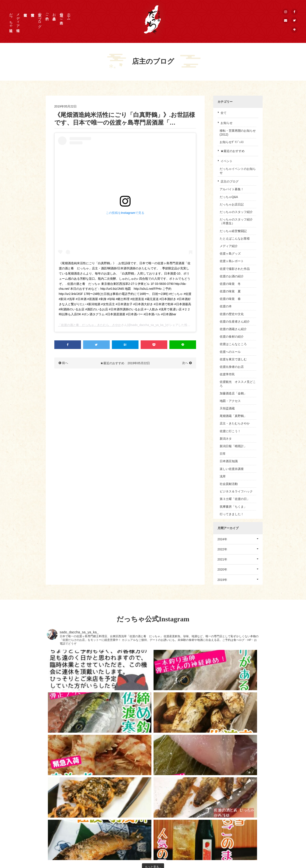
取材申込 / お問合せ (231, 808)
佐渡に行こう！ (230, 431)
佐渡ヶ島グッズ (230, 254)
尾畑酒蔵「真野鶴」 (233, 416)
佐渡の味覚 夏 (230, 291)
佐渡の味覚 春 (230, 299)
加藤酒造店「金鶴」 (233, 393)
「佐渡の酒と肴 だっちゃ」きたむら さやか (90, 325)
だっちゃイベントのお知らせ (238, 171)
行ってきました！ (232, 514)
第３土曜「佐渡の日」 (235, 499)
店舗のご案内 (62, 15)
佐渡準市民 (227, 374)
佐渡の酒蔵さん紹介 (233, 329)
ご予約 (47, 13)
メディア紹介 (229, 246)
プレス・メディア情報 (233, 802)
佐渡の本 (226, 306)
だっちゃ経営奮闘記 (233, 231)
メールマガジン (228, 840)
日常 (223, 454)
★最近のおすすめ (233, 151)
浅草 (223, 476)
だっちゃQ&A (229, 197)
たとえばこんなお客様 (235, 239)
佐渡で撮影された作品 (235, 269)
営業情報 (181, 829)
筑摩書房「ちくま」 (233, 507)
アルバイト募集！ (232, 189)
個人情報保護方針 (230, 813)
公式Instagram (227, 829)
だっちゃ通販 (11, 19)
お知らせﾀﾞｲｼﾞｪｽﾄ (232, 142)
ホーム (69, 15)
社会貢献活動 (229, 484)
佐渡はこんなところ (233, 344)
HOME (179, 802)
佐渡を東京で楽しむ (233, 359)
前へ (65, 363)
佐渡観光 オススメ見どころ (238, 384)
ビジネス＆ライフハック (236, 491)
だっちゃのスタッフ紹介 (236, 212)
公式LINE (224, 835)
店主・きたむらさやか (235, 423)
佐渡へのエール (230, 352)
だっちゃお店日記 (232, 204)
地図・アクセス (230, 401)
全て (224, 113)
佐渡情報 (181, 835)
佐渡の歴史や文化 (232, 314)
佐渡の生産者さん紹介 (235, 322)
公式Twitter (225, 824)
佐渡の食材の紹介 (232, 337)
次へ (185, 363)
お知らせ (227, 123)
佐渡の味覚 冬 (230, 284)
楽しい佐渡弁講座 (232, 469)
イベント (227, 161)
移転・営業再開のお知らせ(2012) (238, 133)
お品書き (54, 15)
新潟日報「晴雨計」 (233, 446)
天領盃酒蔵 (227, 408)
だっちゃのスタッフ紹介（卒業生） (236, 221)
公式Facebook (227, 818)
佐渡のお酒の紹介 (232, 276)
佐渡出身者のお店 (232, 367)
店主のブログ (40, 18)
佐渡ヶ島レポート (232, 261)
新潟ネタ (226, 439)
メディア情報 (18, 18)
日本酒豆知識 (229, 461)
